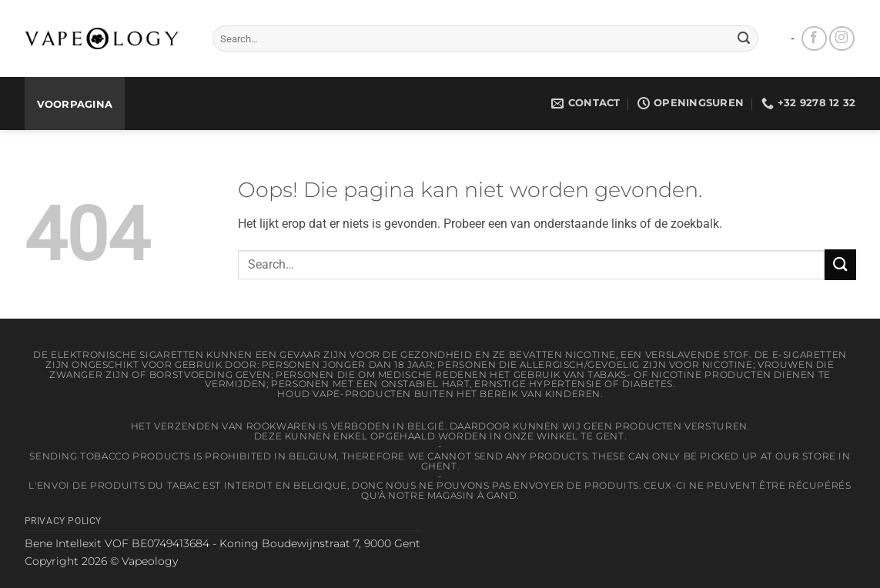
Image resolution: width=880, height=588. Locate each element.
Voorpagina (75, 104)
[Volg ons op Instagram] (842, 39)
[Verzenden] (744, 38)
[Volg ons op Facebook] (814, 39)
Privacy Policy (64, 521)
